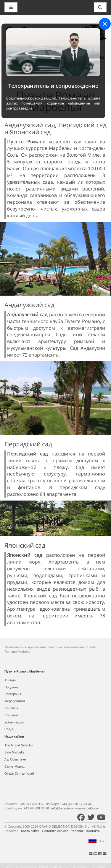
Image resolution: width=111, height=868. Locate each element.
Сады (9, 729)
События (11, 715)
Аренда (10, 680)
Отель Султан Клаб (19, 773)
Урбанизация (14, 722)
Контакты (94, 831)
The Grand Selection (19, 745)
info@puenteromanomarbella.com (76, 808)
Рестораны (13, 694)
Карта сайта (30, 831)
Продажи (11, 687)
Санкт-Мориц (15, 766)
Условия (78, 831)
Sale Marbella (14, 752)
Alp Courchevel (16, 759)
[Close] (105, 24)
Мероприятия (15, 701)
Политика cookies (56, 831)
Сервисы (11, 708)
